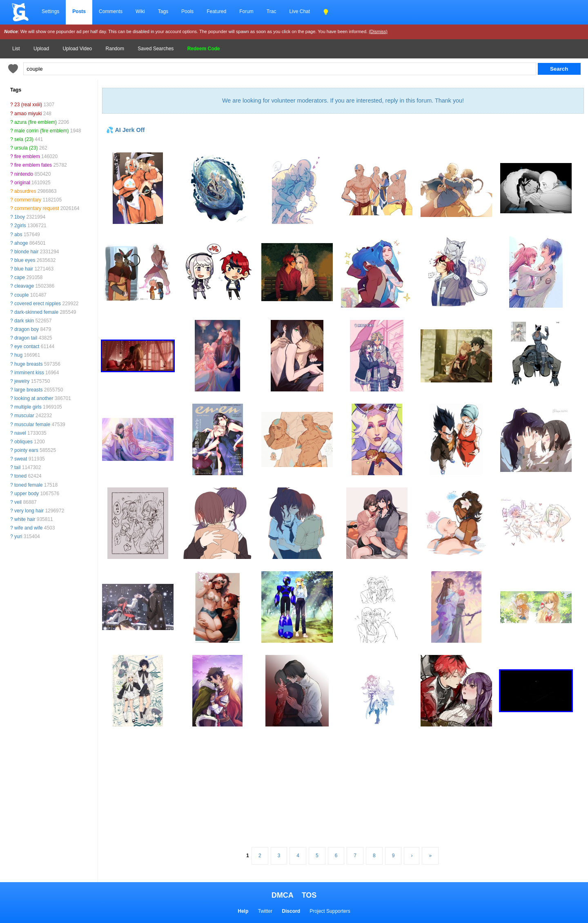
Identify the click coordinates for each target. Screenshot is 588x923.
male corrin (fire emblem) (41, 131)
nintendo (24, 174)
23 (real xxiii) (28, 105)
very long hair (29, 511)
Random (115, 49)
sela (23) (24, 139)
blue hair (24, 269)
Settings (50, 11)
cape (20, 277)
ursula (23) (26, 148)
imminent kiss (29, 373)
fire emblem (27, 156)
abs (18, 235)
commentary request (37, 208)
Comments (111, 11)
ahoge (21, 243)
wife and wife (28, 528)
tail (17, 467)
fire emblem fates (33, 165)
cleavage (24, 286)
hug (18, 355)
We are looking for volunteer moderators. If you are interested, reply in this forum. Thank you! (343, 101)
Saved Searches (156, 49)
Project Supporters (330, 911)
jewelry (22, 381)
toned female (28, 485)
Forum (246, 11)
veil (18, 502)
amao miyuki (28, 114)
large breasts (28, 390)
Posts (79, 11)
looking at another (34, 398)
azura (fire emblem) (36, 122)
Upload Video (77, 49)
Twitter (265, 911)
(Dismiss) (378, 31)
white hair (25, 519)
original (22, 183)
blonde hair (26, 252)
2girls (20, 226)
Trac (272, 11)
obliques (23, 442)
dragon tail (26, 338)
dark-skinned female (36, 312)
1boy (20, 217)
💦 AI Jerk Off (125, 130)
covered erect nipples (38, 304)
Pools (187, 11)
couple (21, 295)
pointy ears (26, 450)
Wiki (140, 11)
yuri (18, 536)
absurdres (25, 191)
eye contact (27, 346)
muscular (24, 416)
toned (20, 476)
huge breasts (28, 364)
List (16, 49)
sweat (21, 459)
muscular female (32, 425)
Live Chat (300, 11)
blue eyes (25, 260)
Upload (41, 49)
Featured (216, 11)
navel (20, 433)
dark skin (24, 321)
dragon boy (27, 329)
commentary (28, 200)
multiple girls (28, 407)
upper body (27, 494)
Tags (163, 11)
